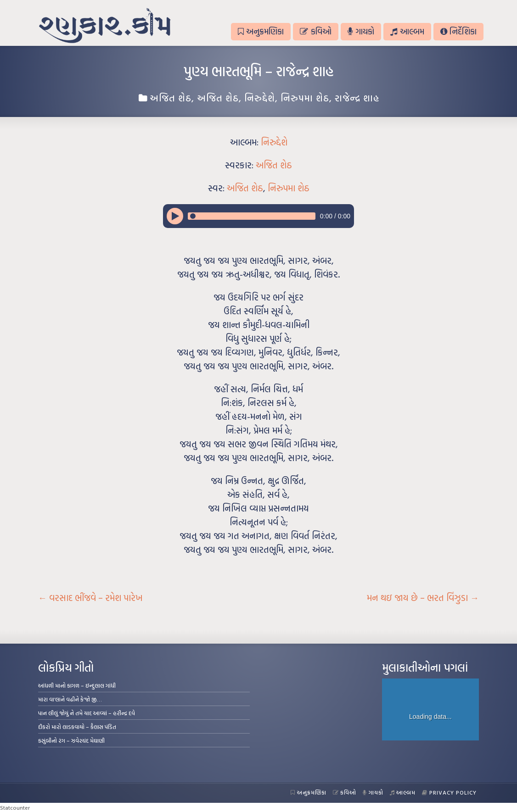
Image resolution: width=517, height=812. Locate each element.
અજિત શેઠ (171, 98)
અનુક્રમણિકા (261, 31)
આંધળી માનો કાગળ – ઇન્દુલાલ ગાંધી (77, 685)
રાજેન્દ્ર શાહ (357, 98)
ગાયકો (361, 31)
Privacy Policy (449, 792)
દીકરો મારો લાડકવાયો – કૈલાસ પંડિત (77, 727)
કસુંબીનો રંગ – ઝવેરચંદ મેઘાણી (71, 740)
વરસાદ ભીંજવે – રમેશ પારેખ (90, 598)
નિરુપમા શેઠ (305, 98)
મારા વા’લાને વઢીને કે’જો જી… (70, 699)
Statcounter (15, 807)
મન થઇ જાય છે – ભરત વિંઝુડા (423, 598)
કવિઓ (315, 31)
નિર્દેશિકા (458, 31)
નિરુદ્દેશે (260, 98)
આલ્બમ (407, 31)
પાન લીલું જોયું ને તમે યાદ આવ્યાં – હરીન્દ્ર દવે (87, 713)
